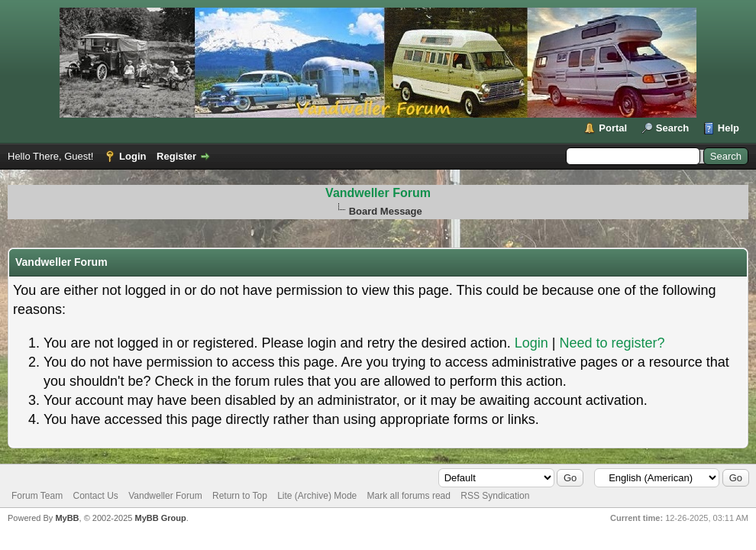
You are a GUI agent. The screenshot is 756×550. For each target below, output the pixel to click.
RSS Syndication (495, 496)
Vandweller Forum (378, 193)
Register (176, 156)
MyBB (67, 518)
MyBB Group (160, 518)
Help (729, 128)
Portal (613, 128)
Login (132, 156)
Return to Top (240, 496)
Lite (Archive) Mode (317, 496)
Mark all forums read (409, 496)
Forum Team (37, 496)
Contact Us (95, 496)
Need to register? (612, 343)
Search (672, 128)
